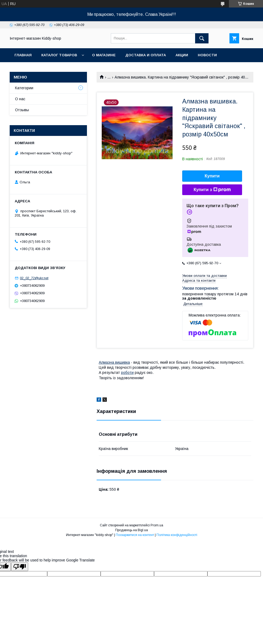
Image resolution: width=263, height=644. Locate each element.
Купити (212, 176)
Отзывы (22, 110)
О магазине (104, 55)
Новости (207, 55)
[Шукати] (202, 38)
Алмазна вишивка (114, 362)
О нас (20, 99)
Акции (182, 55)
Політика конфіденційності (177, 535)
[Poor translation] (20, 567)
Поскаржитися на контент (135, 535)
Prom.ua (157, 525)
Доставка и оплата (146, 55)
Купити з (212, 190)
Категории (24, 88)
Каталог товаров (59, 55)
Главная (23, 55)
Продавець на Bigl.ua (131, 530)
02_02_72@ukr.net (34, 278)
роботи (127, 373)
